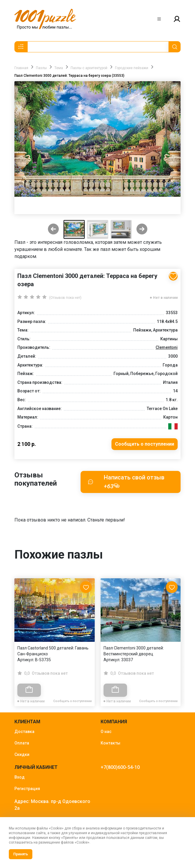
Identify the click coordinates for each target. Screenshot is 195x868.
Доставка (24, 732)
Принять (21, 854)
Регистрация (27, 789)
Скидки (22, 754)
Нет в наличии (165, 298)
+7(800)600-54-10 (120, 767)
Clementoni (167, 347)
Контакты (110, 743)
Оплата (22, 743)
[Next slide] (142, 230)
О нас (106, 732)
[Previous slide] (53, 230)
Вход (20, 777)
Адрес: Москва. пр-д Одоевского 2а (52, 805)
